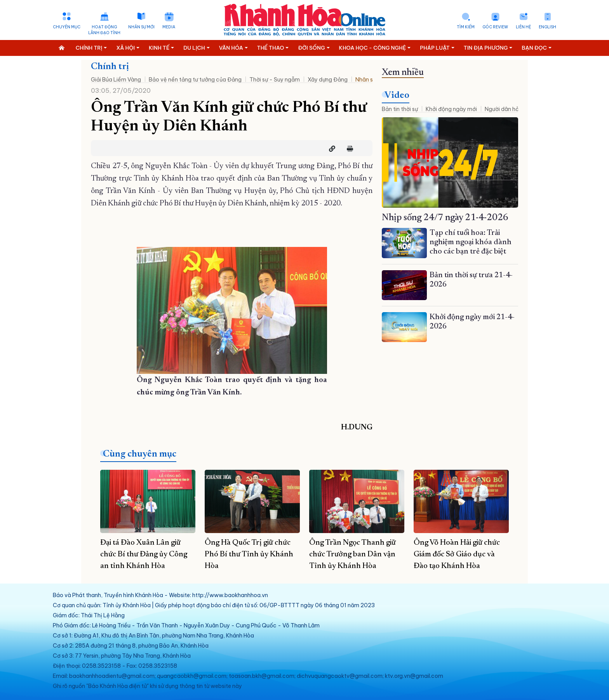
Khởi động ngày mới (451, 109)
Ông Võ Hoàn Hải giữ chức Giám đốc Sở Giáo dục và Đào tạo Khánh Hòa (457, 554)
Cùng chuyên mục (140, 454)
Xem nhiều (403, 73)
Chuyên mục (67, 27)
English (547, 27)
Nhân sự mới (141, 27)
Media (169, 27)
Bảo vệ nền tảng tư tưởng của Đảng (195, 80)
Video (397, 96)
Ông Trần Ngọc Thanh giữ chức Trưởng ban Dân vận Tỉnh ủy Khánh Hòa (352, 554)
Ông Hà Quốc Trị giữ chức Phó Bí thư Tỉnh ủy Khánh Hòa (249, 554)
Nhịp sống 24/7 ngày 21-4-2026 (445, 218)
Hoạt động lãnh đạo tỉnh (104, 30)
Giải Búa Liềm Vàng (116, 80)
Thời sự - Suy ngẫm (275, 80)
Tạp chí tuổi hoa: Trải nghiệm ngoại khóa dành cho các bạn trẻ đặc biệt (471, 242)
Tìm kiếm (466, 27)
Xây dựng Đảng (328, 80)
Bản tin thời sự (400, 109)
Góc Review (495, 27)
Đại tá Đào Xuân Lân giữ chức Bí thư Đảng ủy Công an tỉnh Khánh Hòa (144, 554)
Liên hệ (523, 27)
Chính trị (110, 67)
